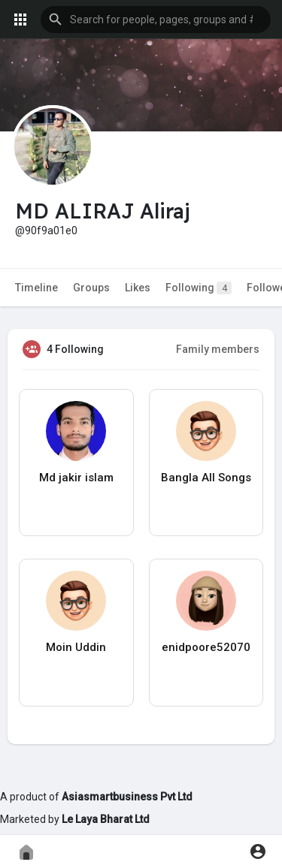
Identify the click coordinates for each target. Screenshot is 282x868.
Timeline (36, 288)
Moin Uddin (76, 647)
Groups (91, 288)
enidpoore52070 (206, 647)
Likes (138, 288)
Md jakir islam (76, 478)
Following (199, 288)
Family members (218, 349)
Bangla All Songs (206, 478)
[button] (156, 20)
